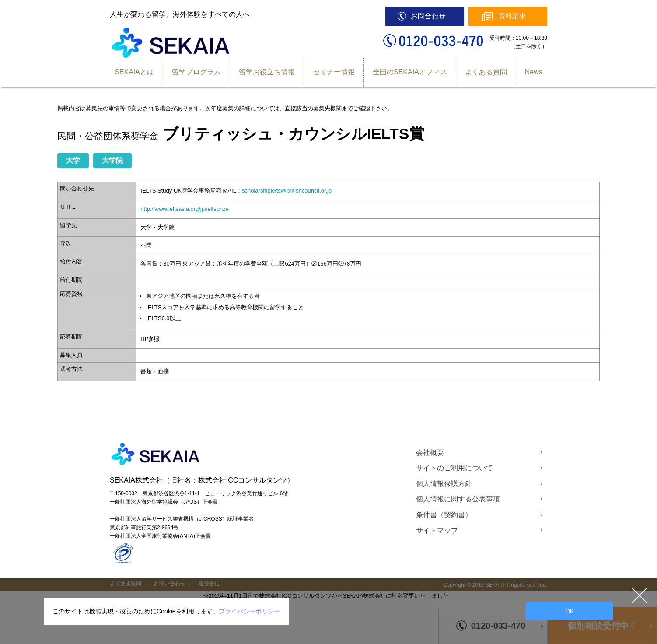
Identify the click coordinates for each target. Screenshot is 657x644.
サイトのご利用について (454, 468)
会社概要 (430, 453)
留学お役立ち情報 (267, 72)
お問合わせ (428, 16)
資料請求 (512, 16)
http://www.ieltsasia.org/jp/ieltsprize (185, 209)
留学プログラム (196, 72)
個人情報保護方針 (444, 484)
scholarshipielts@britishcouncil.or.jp (287, 191)
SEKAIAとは (134, 72)
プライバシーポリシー (249, 611)
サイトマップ (437, 530)
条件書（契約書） (444, 515)
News (534, 72)
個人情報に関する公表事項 (458, 499)
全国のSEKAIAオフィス (410, 72)
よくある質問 (486, 72)
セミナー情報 (334, 72)
